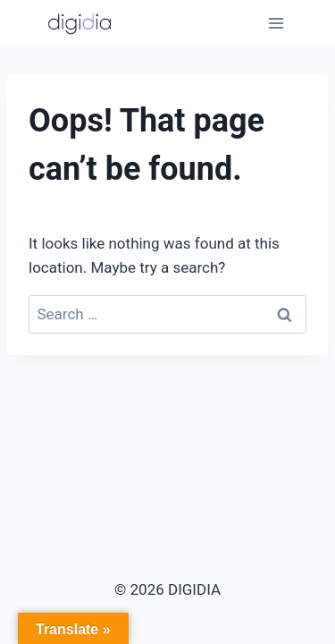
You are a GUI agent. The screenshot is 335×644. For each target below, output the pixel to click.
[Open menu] (276, 23)
